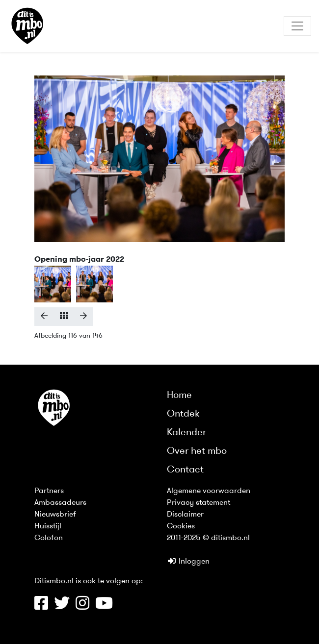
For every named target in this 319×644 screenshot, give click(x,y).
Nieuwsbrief (55, 515)
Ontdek (183, 414)
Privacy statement (199, 503)
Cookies (181, 526)
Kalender (186, 433)
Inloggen (188, 562)
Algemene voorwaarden (209, 491)
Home (179, 396)
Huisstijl (48, 526)
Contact (185, 470)
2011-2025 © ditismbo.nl (208, 538)
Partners (49, 491)
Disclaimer (185, 515)
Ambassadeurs (60, 503)
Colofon (49, 538)
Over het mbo (197, 451)
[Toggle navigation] (297, 26)
